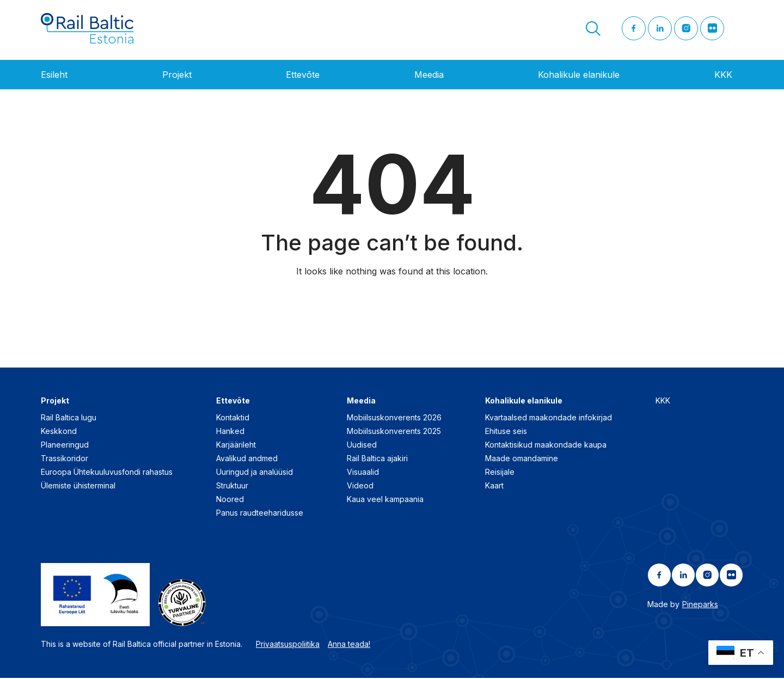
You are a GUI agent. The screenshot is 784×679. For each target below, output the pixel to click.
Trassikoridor (65, 459)
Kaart (494, 486)
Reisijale (500, 472)
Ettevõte (303, 76)
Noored (230, 500)
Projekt (177, 76)
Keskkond (59, 432)
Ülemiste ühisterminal (78, 486)
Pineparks (700, 605)
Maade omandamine (522, 459)
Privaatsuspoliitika (288, 645)
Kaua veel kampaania (385, 500)
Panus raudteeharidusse (260, 513)
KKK (723, 76)
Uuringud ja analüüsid (255, 472)
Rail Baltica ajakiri (377, 459)
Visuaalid (363, 472)
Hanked (230, 432)
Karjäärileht (236, 445)
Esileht (54, 76)
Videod (360, 486)
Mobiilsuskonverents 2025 (394, 432)
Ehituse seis (506, 432)
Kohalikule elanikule (579, 76)
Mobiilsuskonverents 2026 (394, 418)
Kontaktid (233, 418)
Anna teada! (349, 645)
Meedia (429, 76)
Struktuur (232, 486)
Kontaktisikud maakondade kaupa (546, 445)
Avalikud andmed (247, 459)
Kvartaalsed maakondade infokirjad (549, 418)
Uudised (362, 445)
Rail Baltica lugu (69, 418)
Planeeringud (65, 445)
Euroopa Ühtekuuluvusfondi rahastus (107, 472)
